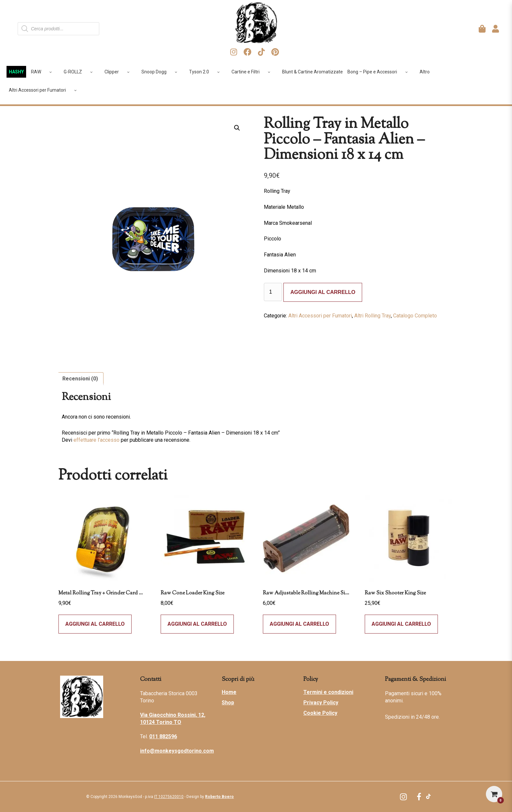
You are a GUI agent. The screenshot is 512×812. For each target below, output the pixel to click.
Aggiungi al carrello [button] (197, 624)
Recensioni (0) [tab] (80, 379)
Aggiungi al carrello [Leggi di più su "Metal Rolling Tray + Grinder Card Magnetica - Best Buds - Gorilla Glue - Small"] (95, 624)
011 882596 (163, 736)
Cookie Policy (320, 713)
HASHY (16, 72)
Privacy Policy (321, 703)
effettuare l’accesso (96, 440)
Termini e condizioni (328, 692)
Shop (228, 703)
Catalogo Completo (415, 316)
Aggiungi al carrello (323, 292)
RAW (44, 72)
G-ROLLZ (80, 72)
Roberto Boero (219, 797)
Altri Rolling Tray (373, 316)
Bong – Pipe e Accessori (380, 72)
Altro (425, 72)
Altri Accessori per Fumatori (45, 90)
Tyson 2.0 (207, 72)
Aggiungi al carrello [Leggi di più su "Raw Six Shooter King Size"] (401, 624)
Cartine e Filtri (253, 72)
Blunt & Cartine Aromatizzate (312, 72)
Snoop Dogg (162, 72)
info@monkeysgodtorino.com (177, 751)
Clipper (119, 72)
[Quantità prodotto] (273, 292)
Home (229, 692)
